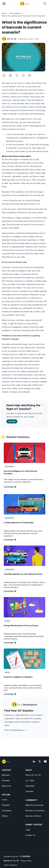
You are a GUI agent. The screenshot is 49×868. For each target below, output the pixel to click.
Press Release (15, 13)
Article (4, 13)
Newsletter (30, 786)
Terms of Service (10, 865)
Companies (7, 811)
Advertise (30, 791)
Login (28, 830)
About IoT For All (33, 775)
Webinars (6, 775)
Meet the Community (34, 805)
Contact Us (30, 835)
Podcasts (6, 780)
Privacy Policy (26, 861)
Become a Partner (33, 816)
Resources (6, 786)
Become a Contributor (35, 811)
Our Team (30, 780)
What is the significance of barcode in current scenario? (24, 16)
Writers (5, 816)
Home (4, 800)
